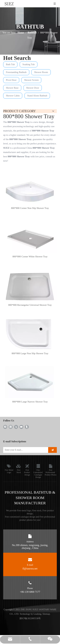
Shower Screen (31, 80)
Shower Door (33, 88)
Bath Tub (10, 64)
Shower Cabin (13, 96)
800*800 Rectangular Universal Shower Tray (30, 305)
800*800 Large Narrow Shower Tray (30, 402)
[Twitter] (16, 427)
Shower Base (12, 88)
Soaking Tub (28, 64)
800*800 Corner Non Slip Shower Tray (30, 208)
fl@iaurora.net (30, 569)
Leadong (38, 614)
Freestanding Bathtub (16, 72)
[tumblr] (27, 427)
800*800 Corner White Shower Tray (30, 257)
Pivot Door (11, 80)
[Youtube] (21, 427)
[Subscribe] (52, 450)
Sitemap (46, 614)
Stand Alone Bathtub (37, 96)
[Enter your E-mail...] (25, 450)
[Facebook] (5, 427)
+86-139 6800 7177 (30, 592)
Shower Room (41, 72)
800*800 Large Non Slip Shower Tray (30, 353)
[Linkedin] (11, 427)
